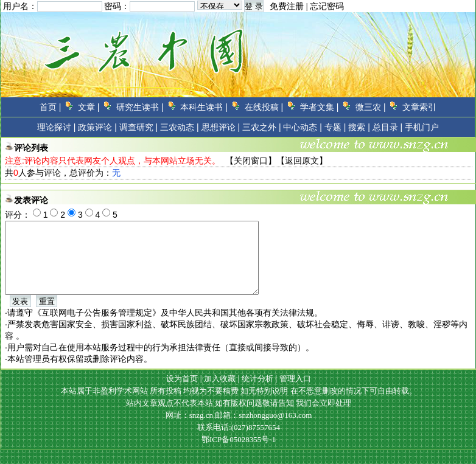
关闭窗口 (251, 161)
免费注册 (287, 6)
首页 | (51, 107)
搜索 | (359, 127)
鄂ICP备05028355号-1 (239, 454)
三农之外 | (262, 127)
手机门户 (422, 127)
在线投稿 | (264, 107)
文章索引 (419, 107)
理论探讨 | (57, 127)
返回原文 (302, 161)
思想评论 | (221, 127)
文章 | (89, 107)
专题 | (335, 127)
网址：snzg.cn (191, 430)
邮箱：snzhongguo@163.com (263, 430)
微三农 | (371, 107)
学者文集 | (320, 107)
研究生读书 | (140, 107)
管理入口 (295, 393)
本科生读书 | (204, 107)
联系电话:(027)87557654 (239, 442)
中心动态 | (303, 127)
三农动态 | (180, 127)
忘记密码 (327, 6)
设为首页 (182, 393)
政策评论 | (97, 127)
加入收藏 (220, 393)
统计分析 (257, 393)
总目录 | (388, 127)
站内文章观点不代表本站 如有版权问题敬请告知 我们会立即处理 (239, 417)
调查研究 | (139, 127)
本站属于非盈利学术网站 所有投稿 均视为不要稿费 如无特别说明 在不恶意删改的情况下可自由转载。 (239, 405)
